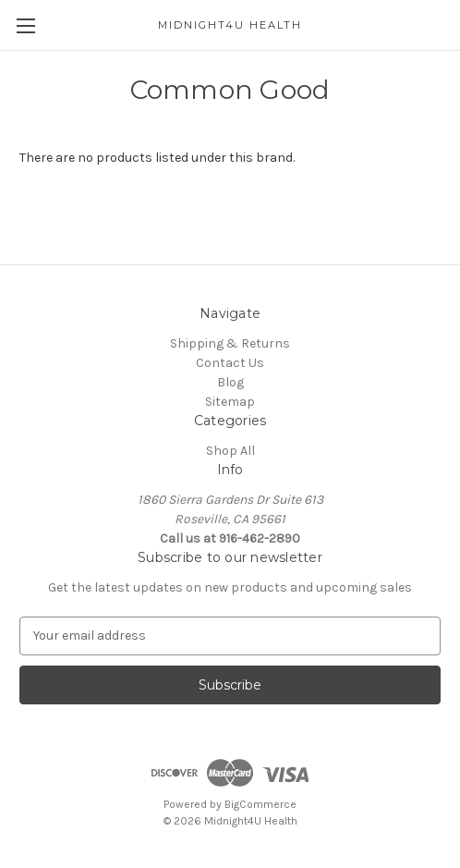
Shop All (230, 451)
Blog (230, 382)
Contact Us (230, 363)
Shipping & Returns (230, 343)
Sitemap (230, 402)
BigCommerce (260, 804)
